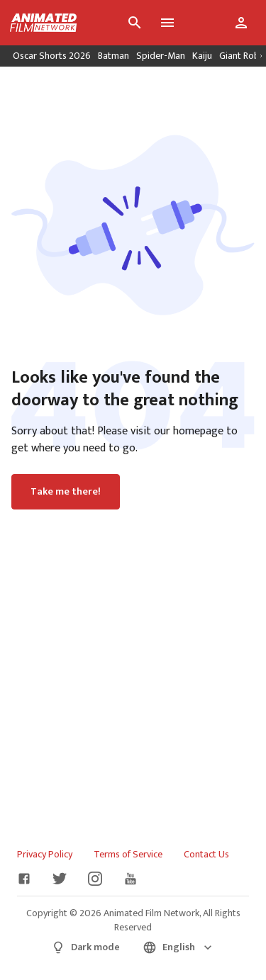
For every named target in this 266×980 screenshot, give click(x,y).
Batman (113, 56)
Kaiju (202, 56)
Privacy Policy (45, 855)
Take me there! (66, 492)
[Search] (135, 23)
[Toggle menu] (167, 23)
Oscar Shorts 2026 (52, 56)
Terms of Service (128, 855)
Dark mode (85, 947)
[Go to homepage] (38, 23)
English (179, 947)
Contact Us (206, 855)
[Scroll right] (261, 56)
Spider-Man (161, 56)
